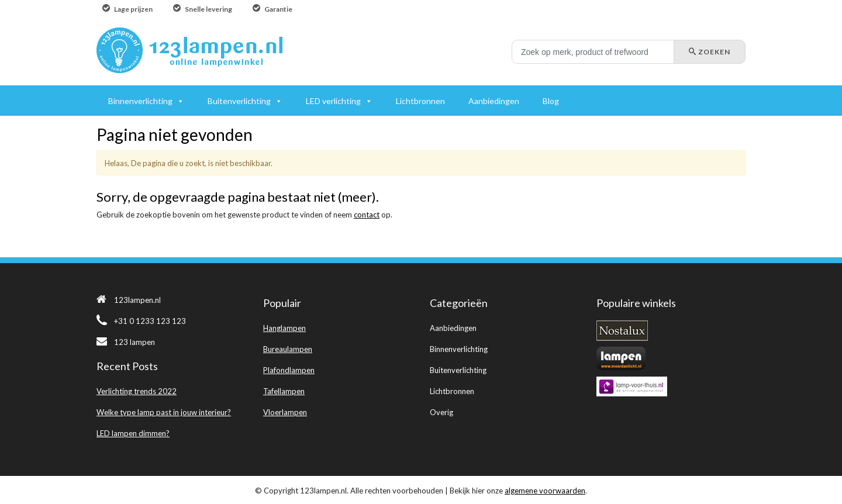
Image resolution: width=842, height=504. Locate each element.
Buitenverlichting (458, 370)
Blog (551, 101)
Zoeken (710, 52)
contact (367, 215)
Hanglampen (284, 328)
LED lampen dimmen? (133, 433)
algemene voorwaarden (545, 491)
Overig (441, 412)
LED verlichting (333, 101)
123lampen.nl (129, 300)
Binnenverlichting (459, 349)
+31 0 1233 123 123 (141, 321)
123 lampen (126, 342)
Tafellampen (284, 391)
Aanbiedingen (453, 328)
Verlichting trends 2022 (137, 391)
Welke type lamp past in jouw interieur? (164, 412)
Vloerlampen (285, 412)
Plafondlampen (289, 370)
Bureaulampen (288, 349)
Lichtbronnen (452, 391)
